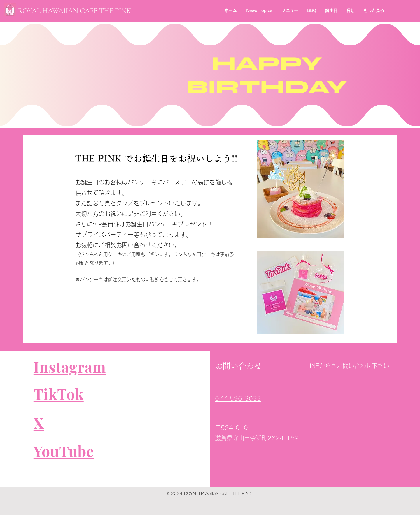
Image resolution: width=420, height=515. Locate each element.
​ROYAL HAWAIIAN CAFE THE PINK (75, 11)
